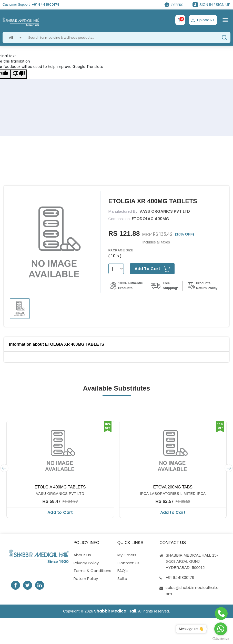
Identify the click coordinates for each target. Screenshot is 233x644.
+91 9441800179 (45, 4)
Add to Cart (60, 512)
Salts (122, 579)
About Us (82, 555)
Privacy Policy (86, 563)
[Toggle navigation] (225, 20)
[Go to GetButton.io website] (221, 639)
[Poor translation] (19, 74)
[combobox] (13, 37)
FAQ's (123, 571)
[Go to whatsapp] (221, 629)
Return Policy (86, 579)
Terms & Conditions (92, 571)
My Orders (127, 555)
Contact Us (128, 563)
